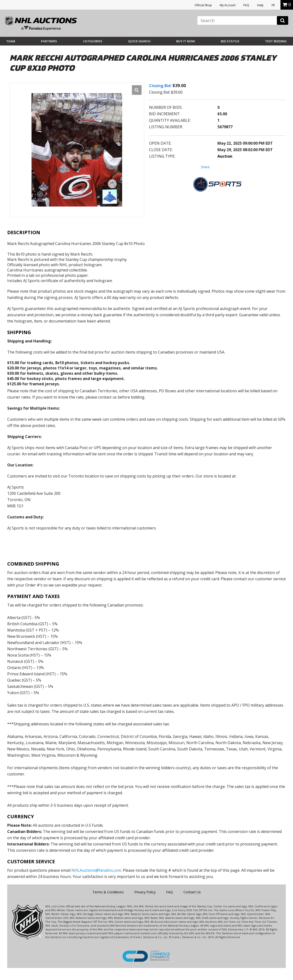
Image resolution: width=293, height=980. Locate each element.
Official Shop (203, 5)
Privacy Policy (145, 892)
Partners (49, 41)
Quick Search (139, 41)
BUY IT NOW (186, 41)
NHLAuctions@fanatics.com (96, 870)
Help (260, 5)
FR (273, 5)
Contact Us (192, 892)
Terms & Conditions (108, 892)
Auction (225, 156)
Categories (93, 41)
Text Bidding (276, 41)
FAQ (246, 5)
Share (205, 167)
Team (11, 41)
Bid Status (230, 41)
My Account (228, 5)
